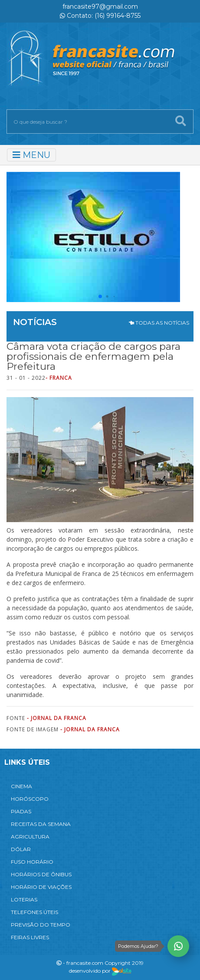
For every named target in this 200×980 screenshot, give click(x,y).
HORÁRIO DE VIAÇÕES (41, 887)
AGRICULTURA (30, 837)
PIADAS (21, 811)
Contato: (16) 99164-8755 (100, 16)
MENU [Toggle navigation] (31, 155)
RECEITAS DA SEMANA (41, 824)
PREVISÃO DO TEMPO (41, 925)
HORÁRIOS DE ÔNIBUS (41, 874)
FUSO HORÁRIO (32, 862)
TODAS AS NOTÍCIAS (159, 323)
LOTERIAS (24, 899)
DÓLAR (21, 849)
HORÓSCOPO (30, 799)
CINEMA (21, 786)
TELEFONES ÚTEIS (34, 912)
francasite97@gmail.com (100, 7)
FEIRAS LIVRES (30, 937)
